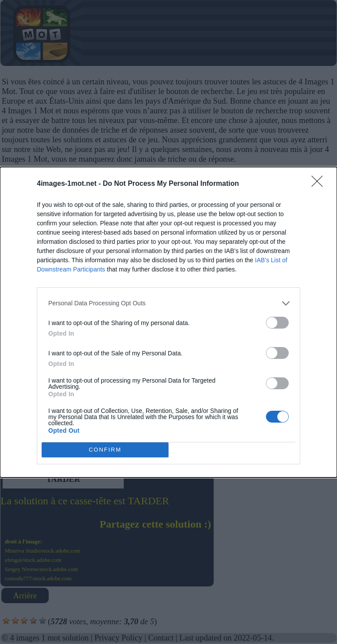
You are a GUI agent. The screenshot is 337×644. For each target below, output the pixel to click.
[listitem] (168, 303)
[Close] (320, 184)
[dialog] (168, 322)
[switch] (277, 323)
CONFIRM (105, 450)
